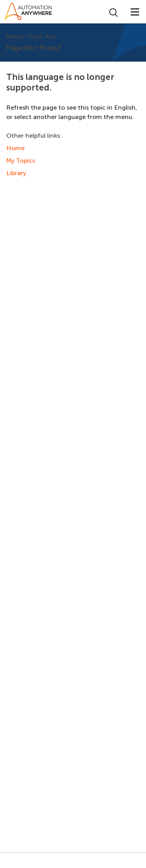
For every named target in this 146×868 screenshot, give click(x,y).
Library (16, 173)
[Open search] (113, 12)
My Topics (21, 161)
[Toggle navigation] (135, 12)
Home (15, 148)
